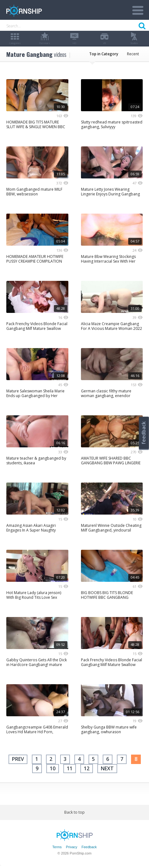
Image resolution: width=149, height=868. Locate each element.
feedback (144, 433)
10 (53, 768)
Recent (133, 54)
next (107, 768)
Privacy (72, 847)
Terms (57, 847)
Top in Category (104, 54)
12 (87, 768)
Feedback (89, 847)
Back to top (74, 812)
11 (70, 768)
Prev (18, 759)
